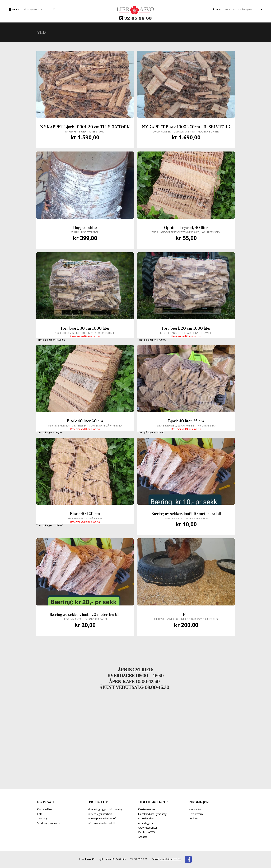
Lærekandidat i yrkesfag (152, 814)
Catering (42, 818)
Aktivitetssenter (148, 828)
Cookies (193, 818)
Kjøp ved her (45, 809)
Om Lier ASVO (146, 832)
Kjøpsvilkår (195, 809)
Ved (41, 32)
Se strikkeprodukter (49, 823)
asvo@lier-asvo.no (170, 859)
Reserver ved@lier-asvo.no (85, 336)
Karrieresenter (147, 809)
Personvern (196, 814)
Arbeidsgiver (146, 823)
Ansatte (143, 837)
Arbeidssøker (146, 818)
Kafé (40, 814)
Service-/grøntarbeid (100, 814)
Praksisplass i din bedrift (102, 818)
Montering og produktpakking (105, 809)
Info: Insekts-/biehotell (101, 823)
